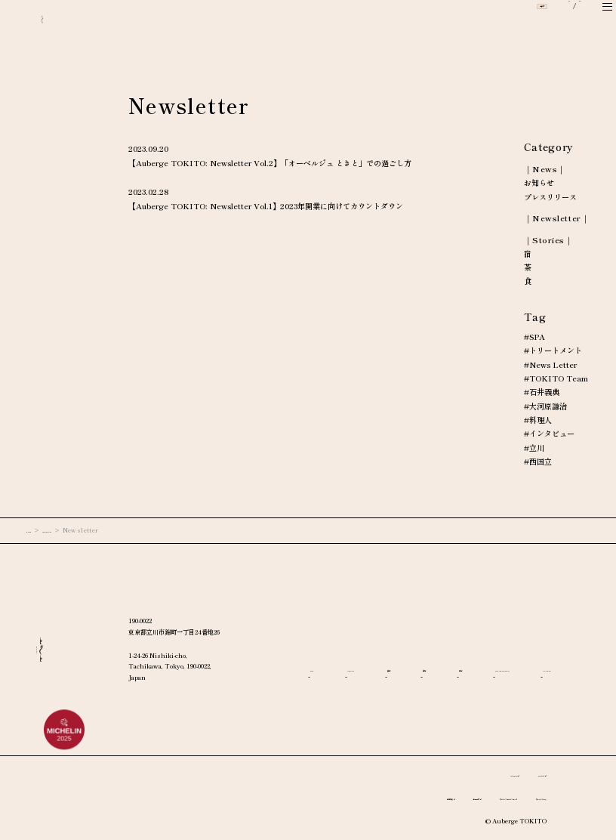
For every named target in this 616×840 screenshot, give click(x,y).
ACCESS (426, 676)
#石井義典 (542, 392)
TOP (319, 655)
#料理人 (538, 420)
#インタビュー (549, 434)
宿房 (528, 655)
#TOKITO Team (556, 378)
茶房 (479, 655)
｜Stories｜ (549, 240)
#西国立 (538, 462)
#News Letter (550, 365)
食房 (432, 655)
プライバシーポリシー (446, 797)
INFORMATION (343, 676)
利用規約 (376, 797)
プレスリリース (550, 197)
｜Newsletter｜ (557, 218)
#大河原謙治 (545, 406)
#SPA (534, 337)
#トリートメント (553, 351)
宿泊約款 (324, 797)
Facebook (524, 774)
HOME (37, 530)
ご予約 (494, 25)
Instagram (467, 774)
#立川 (534, 448)
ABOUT (376, 655)
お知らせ (539, 183)
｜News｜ (545, 169)
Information (79, 530)
